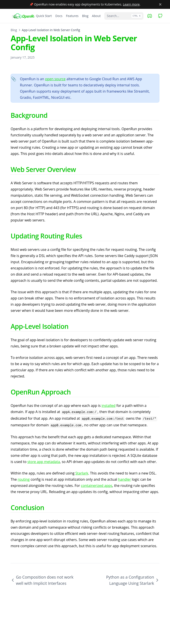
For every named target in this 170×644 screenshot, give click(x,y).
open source (55, 79)
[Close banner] (160, 4)
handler (125, 479)
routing (24, 479)
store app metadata (44, 462)
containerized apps (97, 486)
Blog (14, 30)
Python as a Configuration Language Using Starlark (133, 580)
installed (109, 406)
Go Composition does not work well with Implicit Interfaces (42, 580)
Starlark (82, 473)
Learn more (131, 4)
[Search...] (124, 16)
